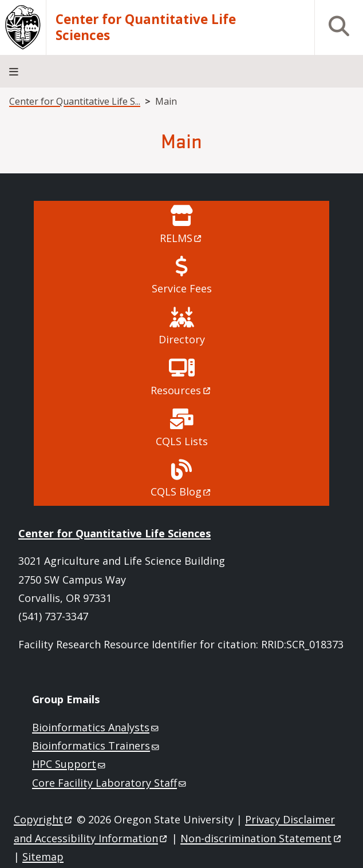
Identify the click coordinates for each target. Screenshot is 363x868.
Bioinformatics (96, 727)
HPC (70, 764)
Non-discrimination (261, 838)
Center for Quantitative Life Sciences (146, 27)
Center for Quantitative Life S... (75, 101)
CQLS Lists (182, 441)
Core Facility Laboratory (110, 783)
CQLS (181, 492)
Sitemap (43, 857)
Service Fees (182, 288)
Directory (182, 339)
